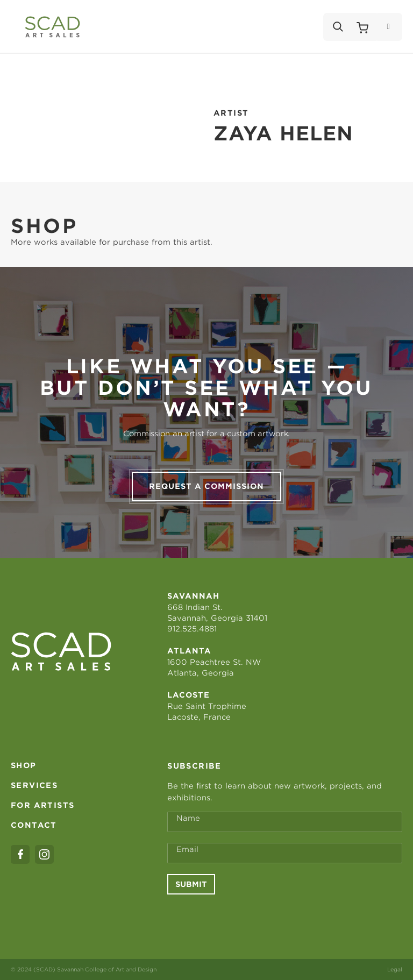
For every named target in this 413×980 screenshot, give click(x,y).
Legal (395, 969)
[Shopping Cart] (362, 27)
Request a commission (206, 486)
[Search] (337, 27)
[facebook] (20, 854)
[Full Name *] (285, 822)
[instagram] (44, 854)
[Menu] (388, 27)
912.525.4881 (192, 629)
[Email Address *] (285, 853)
